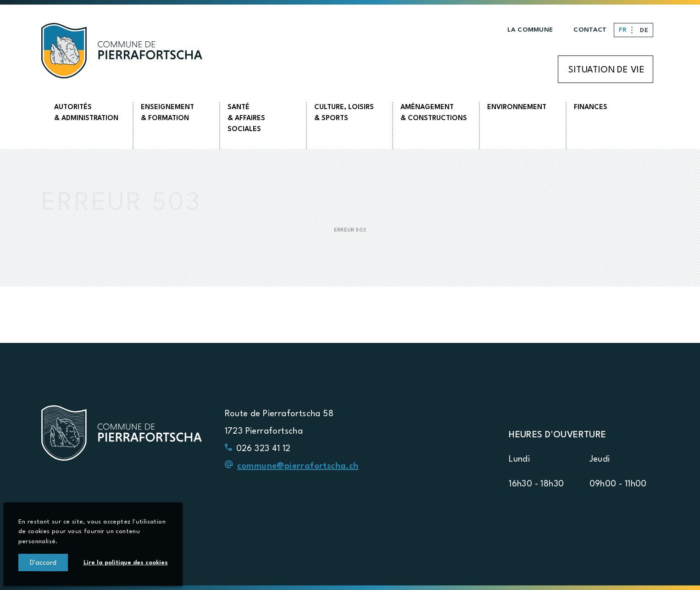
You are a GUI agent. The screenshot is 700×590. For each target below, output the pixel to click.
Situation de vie (606, 70)
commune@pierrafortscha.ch (298, 466)
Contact (590, 30)
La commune (530, 30)
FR (624, 30)
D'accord (43, 564)
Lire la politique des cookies (126, 563)
